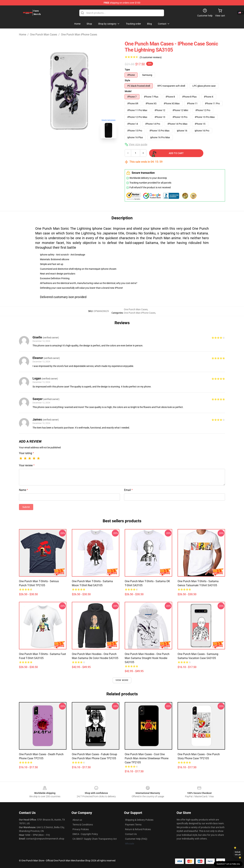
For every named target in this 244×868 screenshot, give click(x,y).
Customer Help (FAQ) (136, 839)
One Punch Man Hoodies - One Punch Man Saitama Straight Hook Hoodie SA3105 (147, 658)
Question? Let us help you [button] (228, 864)
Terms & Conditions (83, 825)
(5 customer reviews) (151, 57)
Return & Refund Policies (138, 829)
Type (127, 70)
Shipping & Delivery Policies (139, 820)
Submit (26, 507)
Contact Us (131, 834)
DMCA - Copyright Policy (85, 834)
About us (77, 820)
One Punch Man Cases (44, 35)
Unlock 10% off (238, 853)
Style (127, 80)
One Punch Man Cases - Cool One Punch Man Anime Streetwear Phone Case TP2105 (147, 758)
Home (23, 35)
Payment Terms (133, 825)
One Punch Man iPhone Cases (79, 35)
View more (122, 680)
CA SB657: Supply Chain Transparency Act (95, 839)
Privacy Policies (81, 829)
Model (128, 91)
